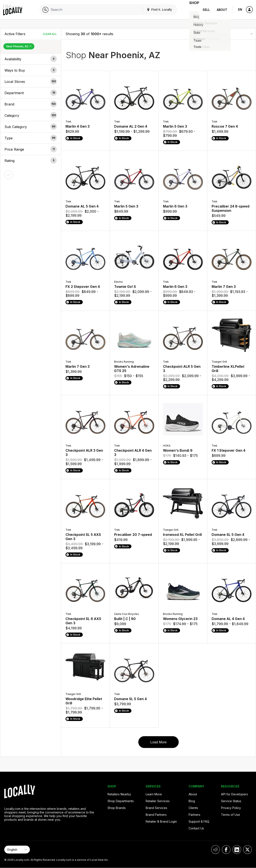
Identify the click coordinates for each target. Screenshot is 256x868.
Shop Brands (117, 808)
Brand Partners (156, 815)
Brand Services (156, 808)
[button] (31, 59)
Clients (193, 808)
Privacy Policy (231, 808)
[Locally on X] (247, 850)
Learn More (154, 794)
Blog (192, 801)
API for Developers (234, 794)
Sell (206, 10)
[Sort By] (230, 34)
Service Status (231, 801)
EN (240, 9)
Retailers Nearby (119, 794)
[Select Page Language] (17, 850)
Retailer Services (158, 801)
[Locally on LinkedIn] (237, 850)
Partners (194, 815)
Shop (192, 10)
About (222, 10)
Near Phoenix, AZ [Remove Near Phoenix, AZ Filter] (19, 46)
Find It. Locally (154, 9)
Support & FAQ (199, 821)
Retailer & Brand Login (161, 821)
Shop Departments (121, 801)
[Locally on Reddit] (215, 850)
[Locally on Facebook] (226, 850)
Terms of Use (231, 815)
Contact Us (196, 828)
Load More (159, 742)
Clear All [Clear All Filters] (50, 34)
